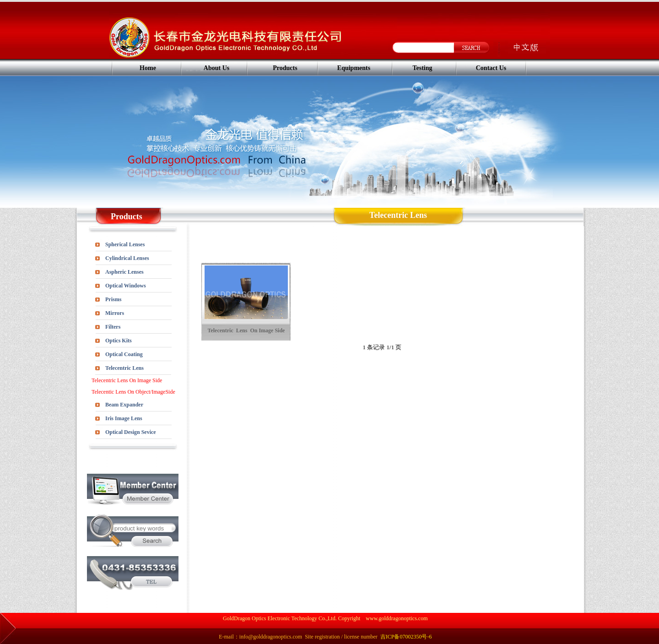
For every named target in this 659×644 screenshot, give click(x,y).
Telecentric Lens (124, 368)
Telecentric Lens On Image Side (127, 380)
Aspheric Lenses (124, 272)
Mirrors (115, 313)
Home (148, 68)
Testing (422, 68)
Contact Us (491, 68)
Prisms (113, 299)
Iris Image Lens (124, 418)
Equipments (354, 68)
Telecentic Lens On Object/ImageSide (133, 392)
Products (285, 68)
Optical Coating (124, 354)
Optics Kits (119, 341)
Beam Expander (124, 405)
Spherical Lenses (125, 244)
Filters (113, 327)
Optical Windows (126, 286)
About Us (216, 68)
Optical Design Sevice (131, 432)
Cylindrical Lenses (127, 258)
